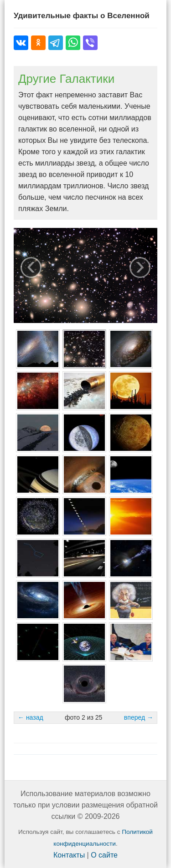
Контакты (69, 855)
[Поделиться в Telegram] (56, 43)
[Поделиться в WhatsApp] (73, 43)
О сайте (104, 855)
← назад (31, 717)
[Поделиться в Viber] (90, 43)
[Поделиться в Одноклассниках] (38, 43)
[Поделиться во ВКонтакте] (21, 43)
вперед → (139, 717)
